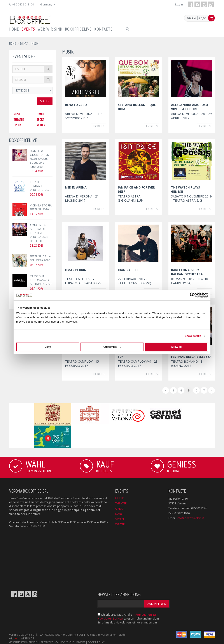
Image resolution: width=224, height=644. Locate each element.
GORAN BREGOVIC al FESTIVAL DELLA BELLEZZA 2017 (191, 357)
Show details (193, 336)
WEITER (41, 125)
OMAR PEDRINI (76, 270)
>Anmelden (157, 604)
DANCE (41, 114)
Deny (48, 347)
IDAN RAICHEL (129, 270)
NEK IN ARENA (76, 187)
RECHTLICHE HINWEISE (73, 642)
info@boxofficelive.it (190, 518)
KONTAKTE (103, 29)
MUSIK (17, 114)
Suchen (45, 101)
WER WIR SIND (50, 29)
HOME (14, 29)
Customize (112, 347)
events (24, 44)
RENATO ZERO (76, 105)
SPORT (40, 119)
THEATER (19, 119)
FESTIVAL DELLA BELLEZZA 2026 (40, 258)
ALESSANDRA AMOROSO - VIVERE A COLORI (191, 107)
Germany (48, 4)
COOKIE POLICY (96, 642)
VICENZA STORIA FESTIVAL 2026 (41, 207)
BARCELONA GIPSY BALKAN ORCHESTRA (187, 272)
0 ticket (192, 18)
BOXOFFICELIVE (78, 29)
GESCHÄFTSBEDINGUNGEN (24, 642)
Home (12, 44)
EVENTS (28, 29)
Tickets (98, 126)
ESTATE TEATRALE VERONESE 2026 (40, 186)
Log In (179, 4)
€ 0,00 (202, 18)
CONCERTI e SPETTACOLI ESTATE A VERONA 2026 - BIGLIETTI (40, 233)
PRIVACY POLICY (49, 642)
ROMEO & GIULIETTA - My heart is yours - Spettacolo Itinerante (40, 159)
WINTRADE (27, 638)
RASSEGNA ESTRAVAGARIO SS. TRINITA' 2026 (41, 280)
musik (35, 44)
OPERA (17, 125)
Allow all (176, 347)
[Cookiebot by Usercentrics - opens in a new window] (189, 295)
